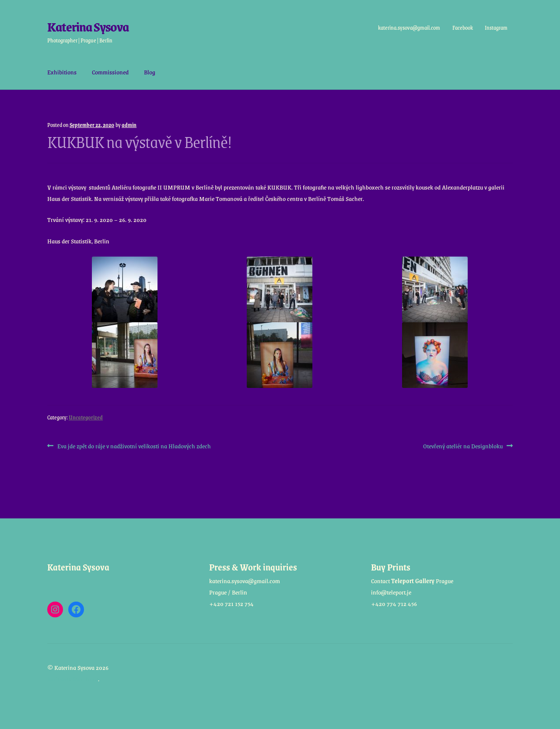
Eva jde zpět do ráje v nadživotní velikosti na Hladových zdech (134, 446)
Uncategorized (86, 417)
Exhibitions (62, 72)
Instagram (496, 28)
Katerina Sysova (88, 26)
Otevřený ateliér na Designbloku (463, 446)
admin (129, 125)
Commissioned (110, 72)
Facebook (462, 28)
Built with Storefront (73, 679)
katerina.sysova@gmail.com (409, 28)
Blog (150, 72)
